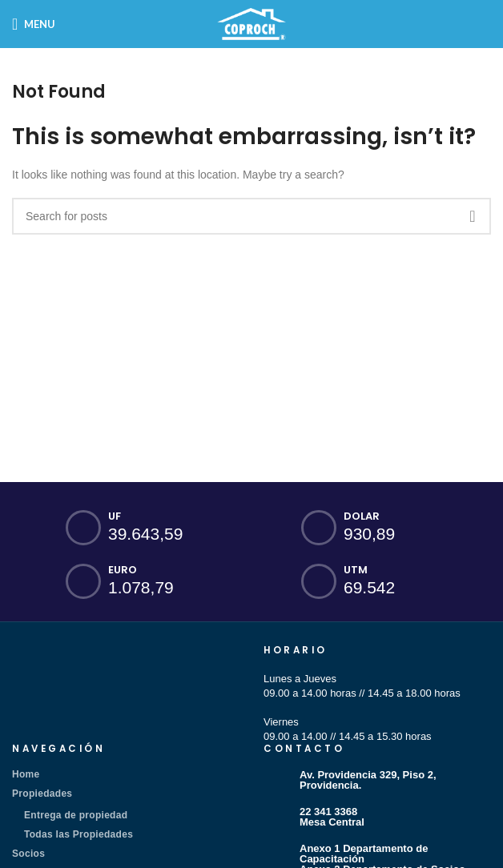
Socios (28, 854)
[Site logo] (251, 23)
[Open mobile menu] (34, 24)
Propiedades (42, 794)
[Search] (251, 216)
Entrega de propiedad (76, 815)
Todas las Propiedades (78, 834)
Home (26, 774)
